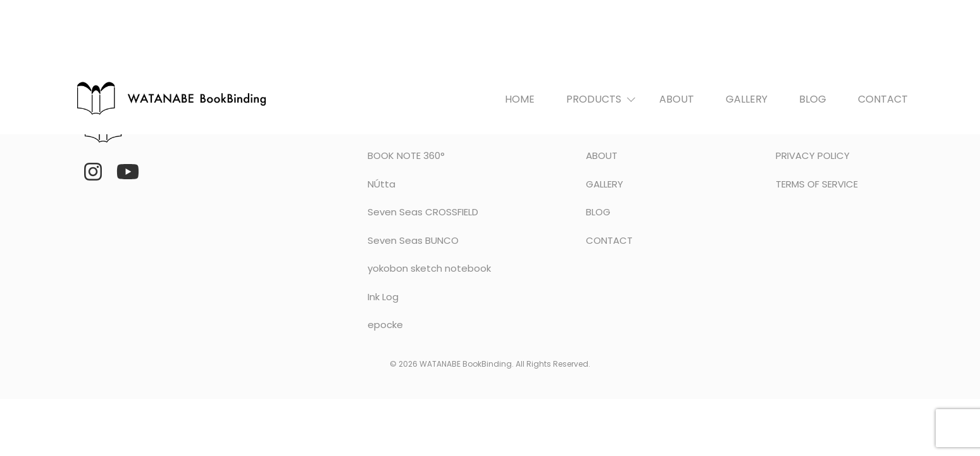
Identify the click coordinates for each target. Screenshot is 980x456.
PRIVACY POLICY (813, 155)
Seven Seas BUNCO (413, 240)
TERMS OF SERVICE (817, 184)
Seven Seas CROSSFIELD (423, 212)
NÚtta (381, 184)
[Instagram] (93, 172)
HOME (520, 99)
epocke (385, 325)
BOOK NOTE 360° (406, 155)
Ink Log (383, 297)
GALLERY (747, 99)
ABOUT (677, 99)
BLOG (813, 99)
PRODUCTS (594, 99)
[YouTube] (128, 172)
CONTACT (883, 99)
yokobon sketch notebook (429, 268)
